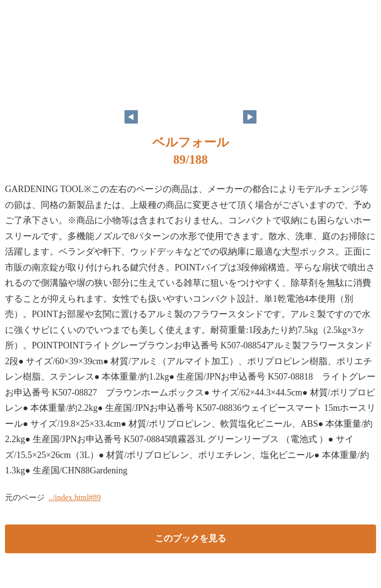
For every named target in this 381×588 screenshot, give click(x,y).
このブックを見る (190, 538)
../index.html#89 (75, 497)
